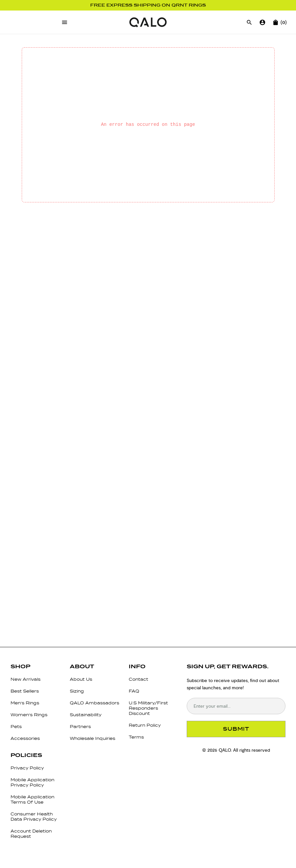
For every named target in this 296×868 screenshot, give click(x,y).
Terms (136, 737)
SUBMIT (236, 729)
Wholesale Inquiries (93, 738)
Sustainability (86, 715)
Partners (80, 727)
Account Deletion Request (31, 834)
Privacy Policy (27, 768)
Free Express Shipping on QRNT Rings (148, 5)
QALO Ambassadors (94, 703)
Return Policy (145, 725)
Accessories (25, 738)
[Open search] (249, 22)
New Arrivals (26, 679)
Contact (138, 679)
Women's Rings (29, 715)
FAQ (134, 691)
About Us (81, 679)
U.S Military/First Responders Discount (148, 708)
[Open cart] (276, 22)
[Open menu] (65, 22)
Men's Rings (25, 703)
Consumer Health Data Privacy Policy (34, 817)
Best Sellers (25, 691)
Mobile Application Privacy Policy (32, 782)
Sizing (77, 691)
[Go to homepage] (148, 22)
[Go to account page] (262, 22)
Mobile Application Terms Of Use (32, 799)
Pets (16, 727)
